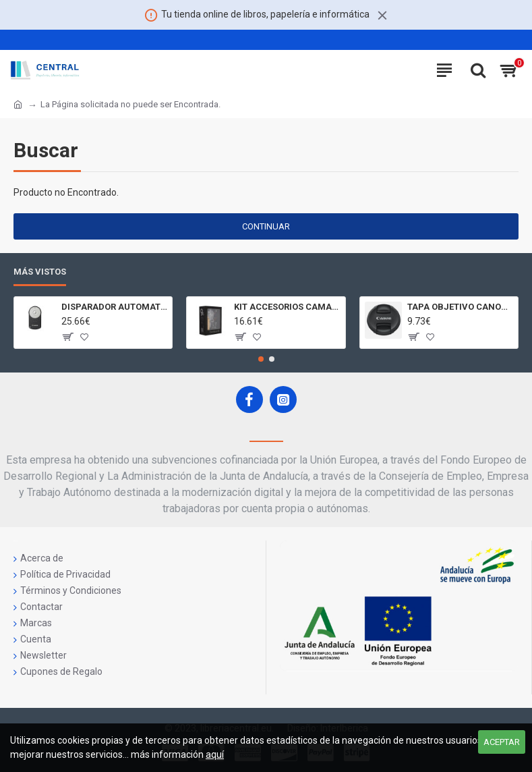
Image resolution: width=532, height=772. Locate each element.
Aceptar (502, 742)
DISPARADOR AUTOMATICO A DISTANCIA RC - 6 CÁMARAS (114, 307)
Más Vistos (40, 272)
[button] (261, 359)
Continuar (266, 226)
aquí (215, 754)
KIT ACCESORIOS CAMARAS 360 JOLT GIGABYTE (287, 307)
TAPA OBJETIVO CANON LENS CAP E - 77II (460, 307)
